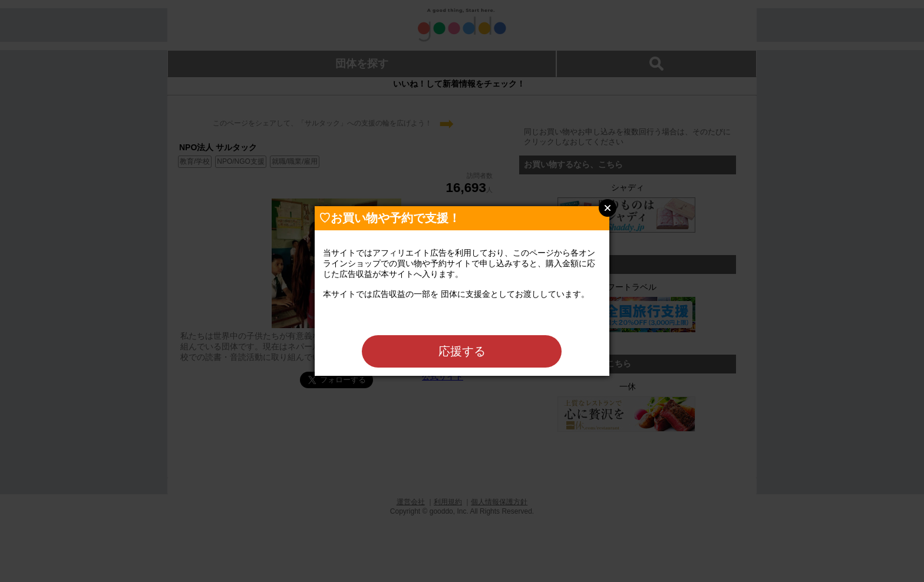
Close (608, 208)
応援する (462, 351)
